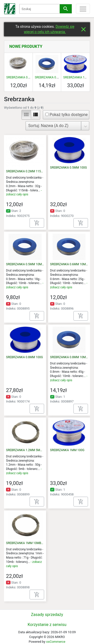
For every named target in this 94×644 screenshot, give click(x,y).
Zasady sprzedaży (47, 615)
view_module (26, 114)
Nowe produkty (26, 46)
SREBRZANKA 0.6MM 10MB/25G (69, 264)
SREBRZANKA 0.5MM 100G (69, 168)
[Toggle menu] (83, 9)
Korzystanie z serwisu (47, 625)
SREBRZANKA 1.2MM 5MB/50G (25, 450)
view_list (36, 114)
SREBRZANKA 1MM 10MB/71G (25, 543)
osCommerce (56, 642)
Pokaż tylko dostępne (67, 115)
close (83, 29)
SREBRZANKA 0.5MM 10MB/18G (25, 264)
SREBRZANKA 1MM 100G (67, 450)
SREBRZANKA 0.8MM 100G (24, 357)
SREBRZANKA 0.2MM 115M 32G (28, 77)
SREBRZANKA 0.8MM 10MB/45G (57, 77)
